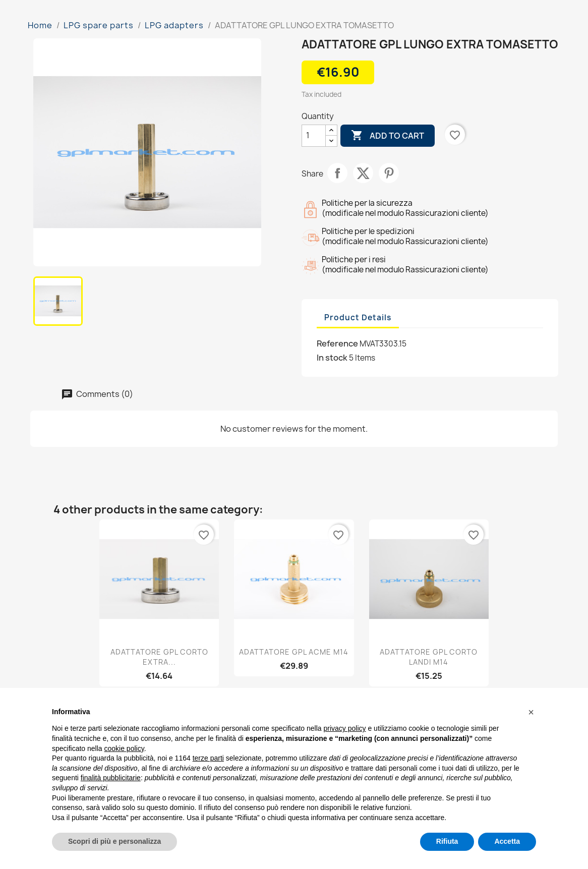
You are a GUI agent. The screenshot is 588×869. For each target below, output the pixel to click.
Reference (337, 343)
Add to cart (388, 136)
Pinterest (389, 173)
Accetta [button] (507, 841)
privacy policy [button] (345, 728)
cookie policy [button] (124, 748)
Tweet (363, 173)
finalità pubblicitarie (111, 778)
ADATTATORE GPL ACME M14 (294, 652)
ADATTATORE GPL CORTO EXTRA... (159, 657)
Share (337, 173)
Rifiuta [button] (447, 841)
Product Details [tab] (358, 317)
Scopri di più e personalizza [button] (114, 841)
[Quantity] (314, 136)
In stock (332, 358)
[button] (531, 712)
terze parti (208, 758)
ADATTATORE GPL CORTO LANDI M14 (429, 657)
